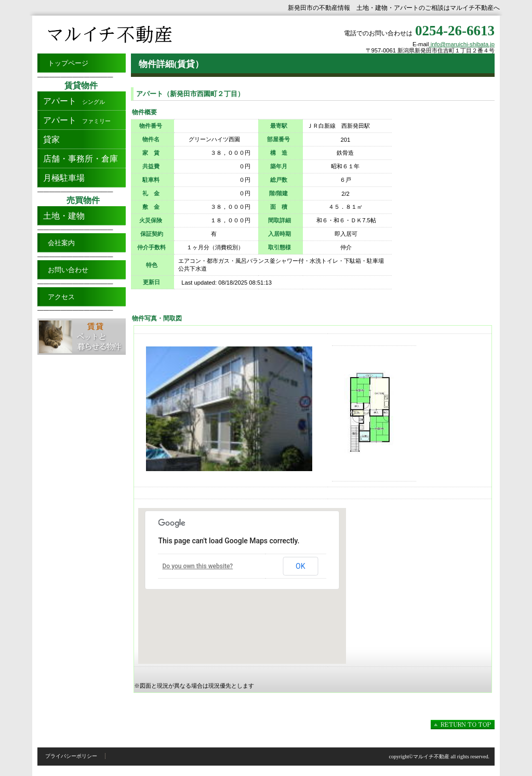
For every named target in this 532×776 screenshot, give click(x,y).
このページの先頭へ (463, 725)
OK (300, 566)
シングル (71, 101)
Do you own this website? (198, 566)
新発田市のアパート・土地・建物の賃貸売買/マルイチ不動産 (141, 35)
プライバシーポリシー (71, 756)
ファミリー (74, 120)
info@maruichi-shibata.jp (462, 44)
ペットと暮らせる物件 (82, 337)
